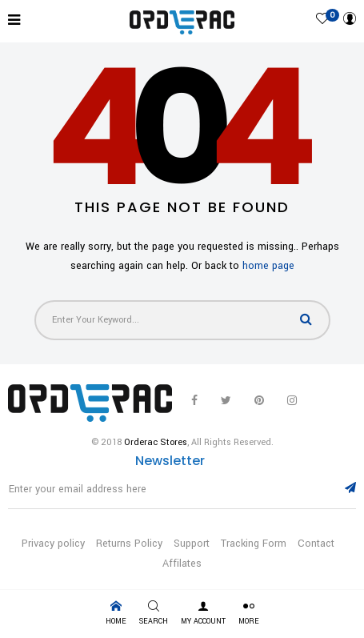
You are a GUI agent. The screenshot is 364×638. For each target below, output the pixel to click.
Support (192, 544)
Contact (316, 544)
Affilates (182, 564)
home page (268, 266)
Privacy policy (53, 544)
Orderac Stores (156, 442)
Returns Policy (129, 544)
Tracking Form (254, 544)
